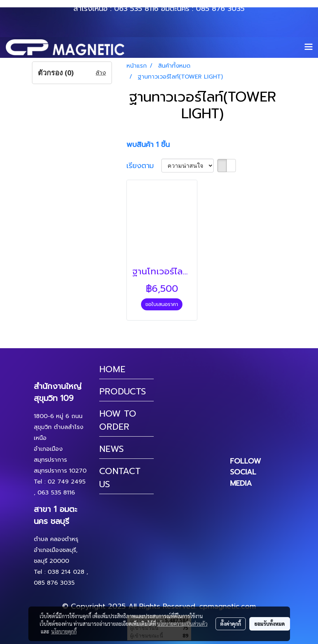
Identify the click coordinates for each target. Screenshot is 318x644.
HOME (112, 369)
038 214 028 (66, 572)
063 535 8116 (136, 8)
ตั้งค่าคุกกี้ (231, 624)
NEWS (112, 449)
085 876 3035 (220, 8)
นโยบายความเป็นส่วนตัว (182, 624)
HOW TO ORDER (118, 420)
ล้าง (101, 73)
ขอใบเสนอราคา (162, 304)
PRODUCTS (123, 391)
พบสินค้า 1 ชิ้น (148, 144)
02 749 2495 (67, 482)
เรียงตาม (144, 166)
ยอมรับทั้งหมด (270, 624)
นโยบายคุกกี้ (64, 631)
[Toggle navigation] (309, 47)
